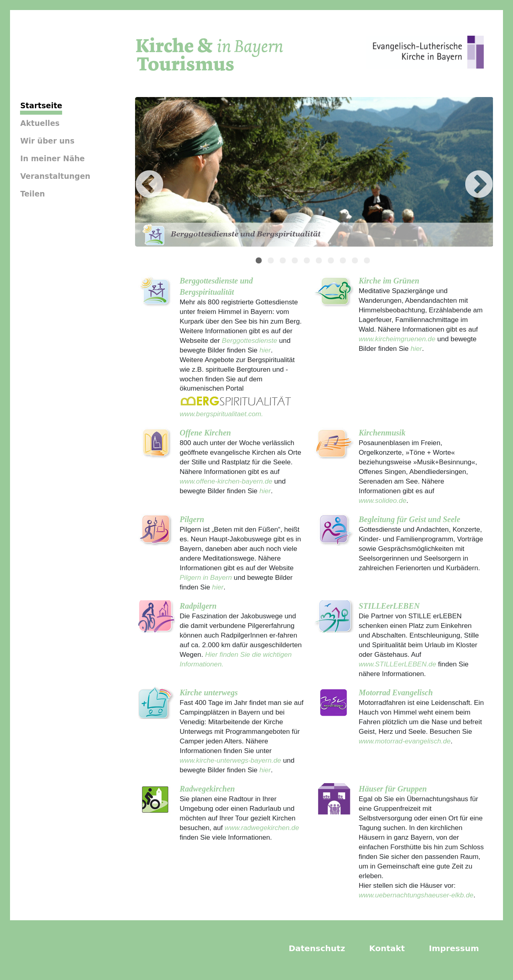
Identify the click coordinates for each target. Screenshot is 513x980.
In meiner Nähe (52, 159)
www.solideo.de (383, 500)
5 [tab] (308, 261)
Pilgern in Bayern (206, 577)
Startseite (41, 106)
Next (467, 173)
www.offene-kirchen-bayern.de (226, 481)
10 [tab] (368, 261)
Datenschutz (317, 948)
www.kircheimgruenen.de (397, 339)
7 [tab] (332, 261)
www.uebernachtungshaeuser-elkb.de (416, 895)
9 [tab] (356, 261)
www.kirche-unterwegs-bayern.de (230, 760)
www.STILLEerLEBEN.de (397, 664)
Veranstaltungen (55, 176)
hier (264, 350)
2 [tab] (272, 261)
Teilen (32, 194)
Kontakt (387, 948)
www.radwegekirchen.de (262, 828)
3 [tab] (284, 261)
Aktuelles (40, 123)
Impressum (454, 948)
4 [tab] (296, 261)
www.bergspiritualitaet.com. (221, 414)
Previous (137, 173)
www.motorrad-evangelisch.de (405, 741)
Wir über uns (47, 141)
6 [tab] (320, 261)
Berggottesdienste (250, 340)
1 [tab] (260, 261)
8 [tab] (344, 261)
